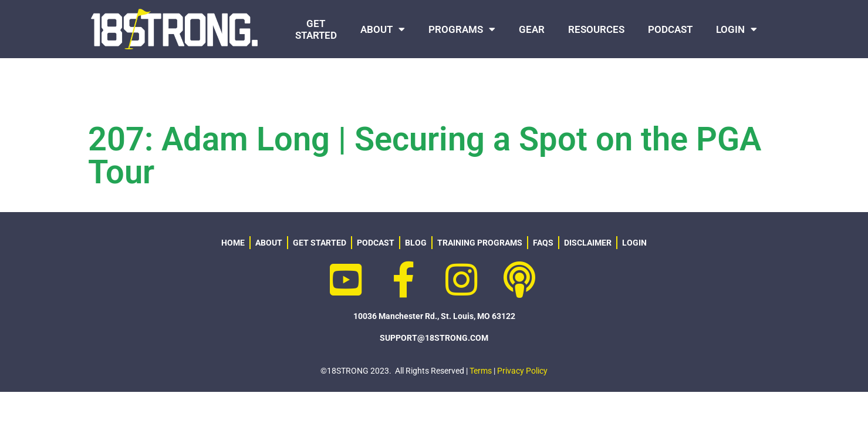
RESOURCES (596, 29)
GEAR (532, 29)
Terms (481, 371)
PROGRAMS (462, 29)
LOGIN (737, 29)
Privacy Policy (522, 371)
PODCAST (670, 29)
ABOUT (383, 29)
